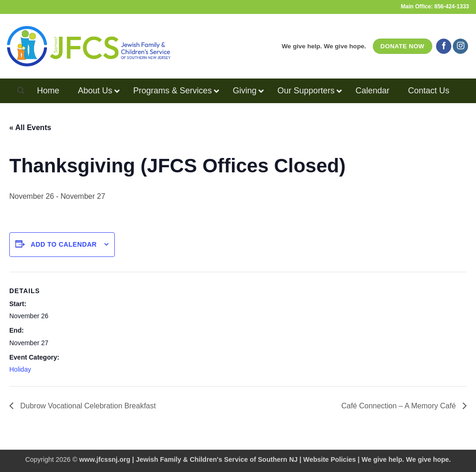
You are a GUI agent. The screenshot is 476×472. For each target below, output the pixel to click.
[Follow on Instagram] (460, 46)
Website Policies (329, 459)
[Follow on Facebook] (444, 46)
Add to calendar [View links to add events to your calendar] (64, 244)
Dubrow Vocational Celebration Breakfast (87, 406)
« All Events (30, 128)
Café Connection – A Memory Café (400, 406)
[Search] (21, 91)
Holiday (20, 369)
